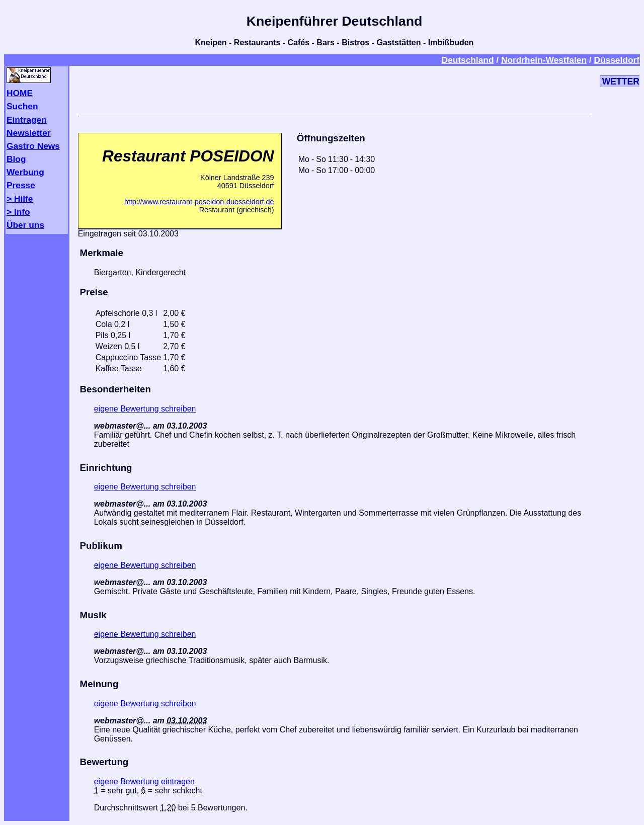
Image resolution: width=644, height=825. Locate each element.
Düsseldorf (617, 60)
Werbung (25, 172)
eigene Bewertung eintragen (144, 781)
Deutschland (467, 60)
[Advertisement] (334, 89)
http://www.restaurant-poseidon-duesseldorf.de (199, 202)
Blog (16, 159)
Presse (21, 185)
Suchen (22, 106)
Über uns (25, 225)
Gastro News (33, 146)
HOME (20, 93)
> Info (18, 212)
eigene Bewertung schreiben (145, 409)
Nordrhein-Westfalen (544, 60)
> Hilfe (20, 199)
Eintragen (27, 120)
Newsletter (29, 133)
